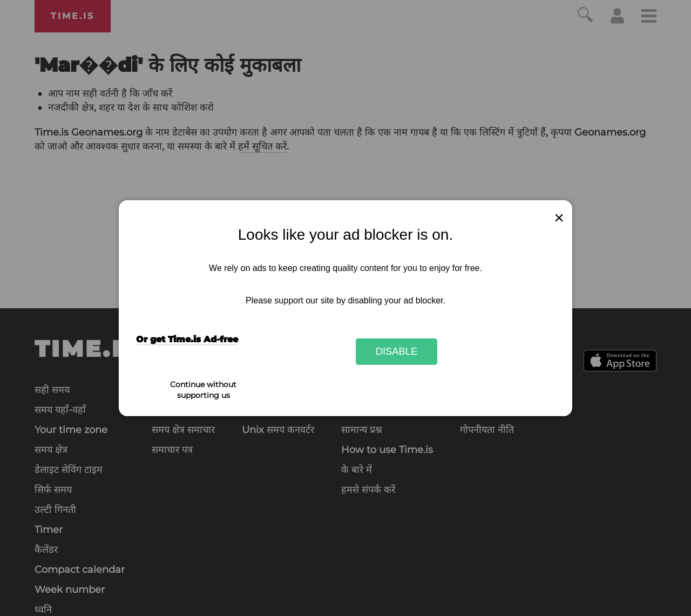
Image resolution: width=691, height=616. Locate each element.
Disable (397, 351)
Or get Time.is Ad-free (187, 339)
